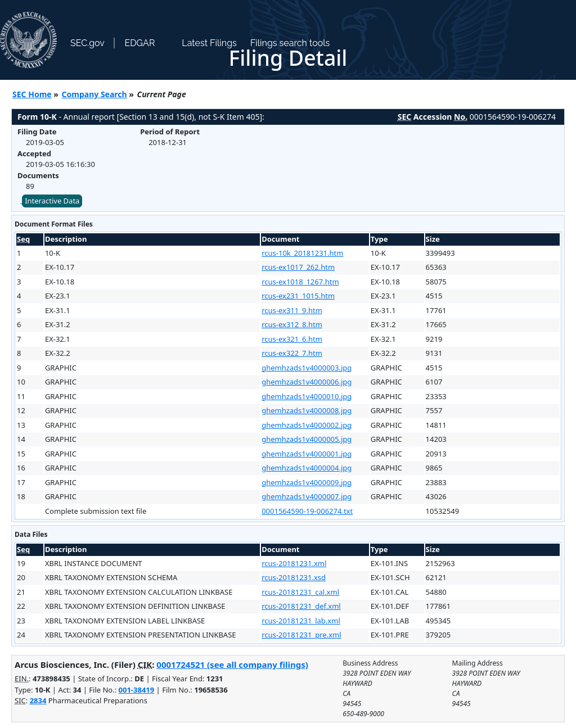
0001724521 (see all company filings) (232, 664)
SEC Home (32, 94)
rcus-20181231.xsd (294, 577)
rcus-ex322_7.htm (292, 353)
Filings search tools (290, 43)
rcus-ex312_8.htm (292, 324)
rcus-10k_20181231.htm (302, 253)
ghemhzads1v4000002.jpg (307, 425)
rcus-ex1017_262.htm (298, 267)
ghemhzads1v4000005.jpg (307, 439)
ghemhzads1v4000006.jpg (307, 382)
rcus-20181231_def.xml (301, 606)
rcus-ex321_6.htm (292, 339)
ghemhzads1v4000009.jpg (307, 482)
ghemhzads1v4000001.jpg (307, 454)
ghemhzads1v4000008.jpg (307, 410)
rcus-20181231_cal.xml (300, 592)
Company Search (94, 94)
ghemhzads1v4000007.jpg (307, 496)
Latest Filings (209, 43)
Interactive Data (52, 201)
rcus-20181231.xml (294, 563)
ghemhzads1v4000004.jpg (307, 468)
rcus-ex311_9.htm (292, 310)
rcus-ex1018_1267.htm (300, 282)
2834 (38, 700)
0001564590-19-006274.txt (307, 511)
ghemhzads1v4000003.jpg (307, 368)
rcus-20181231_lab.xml (301, 621)
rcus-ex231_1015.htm (298, 296)
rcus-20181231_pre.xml (301, 635)
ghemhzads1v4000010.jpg (307, 396)
